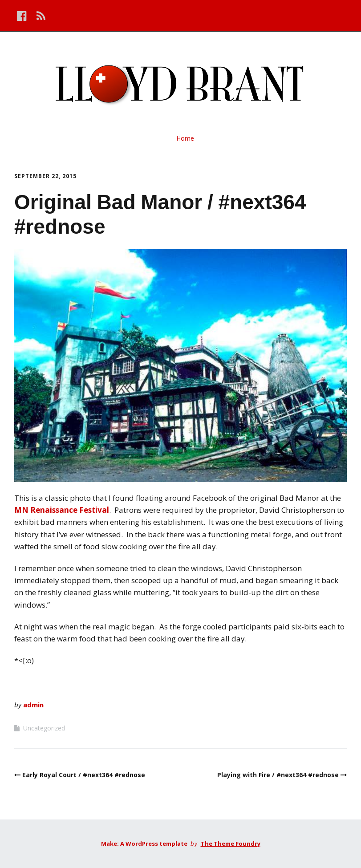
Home (185, 138)
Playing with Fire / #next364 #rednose (278, 775)
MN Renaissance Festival (62, 510)
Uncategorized (44, 728)
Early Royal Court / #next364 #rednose (84, 775)
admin (33, 705)
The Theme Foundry (231, 844)
